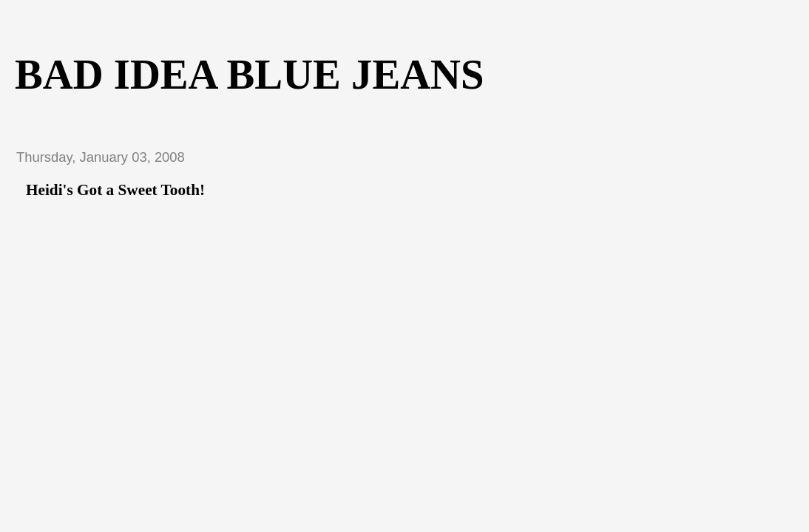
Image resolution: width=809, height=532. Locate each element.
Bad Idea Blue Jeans (250, 74)
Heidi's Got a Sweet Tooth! (115, 190)
